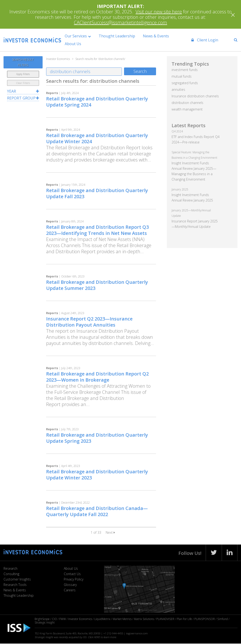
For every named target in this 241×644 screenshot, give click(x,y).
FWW (63, 619)
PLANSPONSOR (205, 619)
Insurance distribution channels (195, 96)
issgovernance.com (137, 633)
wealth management (187, 109)
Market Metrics (122, 619)
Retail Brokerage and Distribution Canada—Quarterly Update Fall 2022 (97, 511)
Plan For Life (184, 619)
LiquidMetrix (102, 619)
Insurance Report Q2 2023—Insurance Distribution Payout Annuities (89, 322)
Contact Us (72, 574)
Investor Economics (80, 619)
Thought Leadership (122, 36)
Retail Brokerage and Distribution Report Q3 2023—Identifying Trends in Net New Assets (97, 230)
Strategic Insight (45, 622)
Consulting (11, 574)
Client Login (203, 40)
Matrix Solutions (144, 619)
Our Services (81, 36)
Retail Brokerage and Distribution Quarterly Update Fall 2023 (97, 193)
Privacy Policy (74, 579)
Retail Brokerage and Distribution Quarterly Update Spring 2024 (97, 102)
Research (10, 568)
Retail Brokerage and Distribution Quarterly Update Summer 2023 (97, 285)
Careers (70, 590)
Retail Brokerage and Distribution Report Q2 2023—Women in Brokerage (97, 377)
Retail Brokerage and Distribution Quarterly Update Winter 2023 (97, 475)
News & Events (162, 36)
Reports (52, 93)
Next (110, 532)
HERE (97, 637)
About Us (78, 44)
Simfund (223, 619)
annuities (178, 89)
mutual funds (182, 76)
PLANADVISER (165, 619)
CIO (54, 619)
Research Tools (15, 585)
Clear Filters (23, 83)
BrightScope (42, 619)
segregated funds (185, 83)
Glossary (70, 585)
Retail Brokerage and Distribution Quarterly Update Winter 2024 (97, 138)
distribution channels (187, 103)
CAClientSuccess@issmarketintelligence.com (120, 22)
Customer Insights (17, 579)
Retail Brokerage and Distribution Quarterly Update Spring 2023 (97, 438)
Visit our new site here (159, 12)
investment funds (185, 70)
